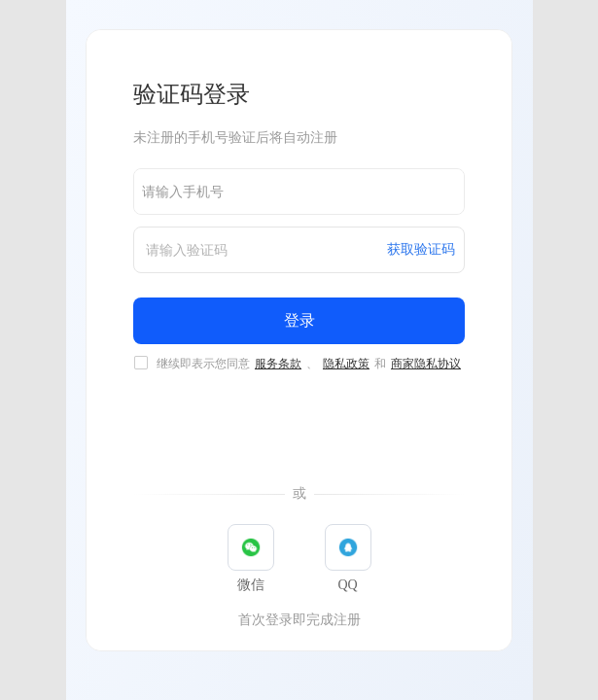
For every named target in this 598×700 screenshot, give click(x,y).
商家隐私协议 (426, 364)
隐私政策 (346, 364)
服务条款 (278, 364)
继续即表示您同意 (310, 364)
